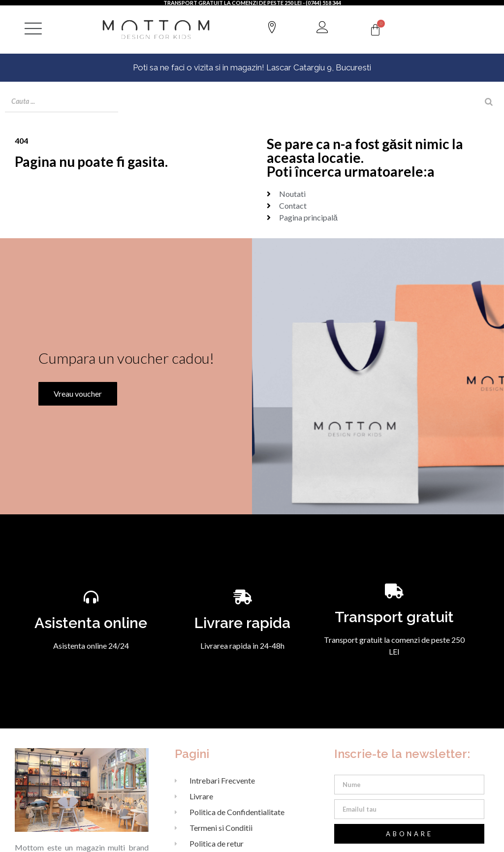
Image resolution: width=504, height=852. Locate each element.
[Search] (489, 102)
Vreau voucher (75, 404)
